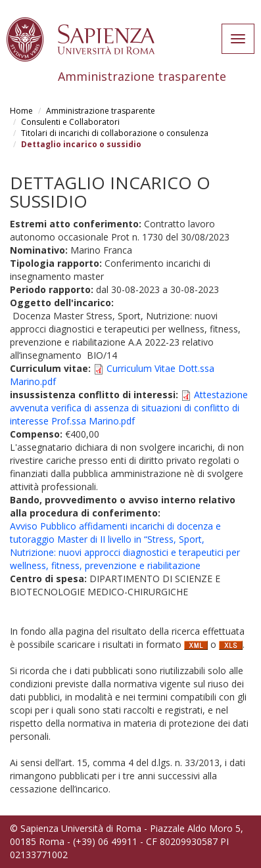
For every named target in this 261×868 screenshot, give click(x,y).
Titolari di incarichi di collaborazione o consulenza (115, 133)
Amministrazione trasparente (101, 111)
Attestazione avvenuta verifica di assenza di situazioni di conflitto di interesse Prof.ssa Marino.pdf (129, 408)
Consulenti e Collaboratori (70, 122)
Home (21, 111)
